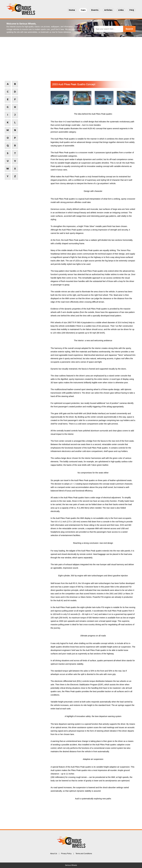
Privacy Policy (66, 854)
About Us (54, 854)
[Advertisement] (71, 58)
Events (95, 10)
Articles (108, 10)
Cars (83, 10)
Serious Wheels (71, 865)
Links (121, 10)
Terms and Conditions (84, 854)
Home (72, 10)
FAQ (132, 10)
